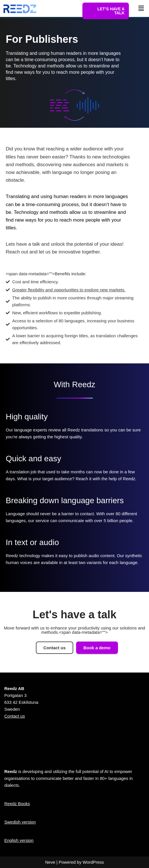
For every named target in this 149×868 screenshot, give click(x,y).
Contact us (15, 716)
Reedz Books (17, 804)
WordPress (93, 862)
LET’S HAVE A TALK (111, 11)
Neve (50, 862)
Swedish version (20, 822)
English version (19, 840)
